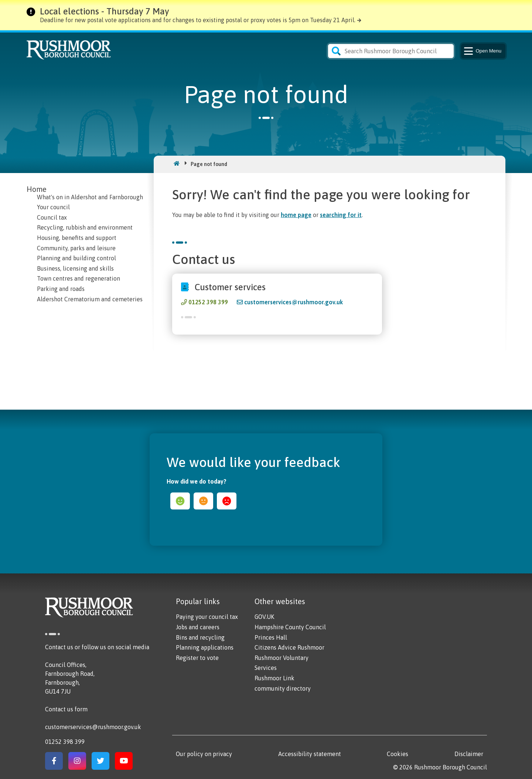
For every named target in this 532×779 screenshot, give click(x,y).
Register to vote (197, 658)
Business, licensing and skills (75, 268)
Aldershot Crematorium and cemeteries (90, 299)
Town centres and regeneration (79, 278)
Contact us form (66, 709)
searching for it (341, 215)
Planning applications (205, 647)
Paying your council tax (207, 617)
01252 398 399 (208, 302)
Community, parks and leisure (76, 248)
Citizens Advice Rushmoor (289, 647)
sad (227, 501)
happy (180, 501)
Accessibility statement (310, 754)
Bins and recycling (200, 637)
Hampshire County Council (290, 627)
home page (296, 215)
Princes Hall (271, 637)
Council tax (52, 217)
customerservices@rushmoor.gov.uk (294, 302)
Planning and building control (76, 258)
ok (203, 501)
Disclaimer (469, 754)
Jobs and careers (198, 627)
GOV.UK (264, 617)
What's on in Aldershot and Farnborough (90, 197)
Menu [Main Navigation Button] (482, 51)
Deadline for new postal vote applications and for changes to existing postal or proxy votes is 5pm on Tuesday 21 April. (198, 20)
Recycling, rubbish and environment (85, 227)
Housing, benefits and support (77, 238)
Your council (53, 207)
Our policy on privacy (204, 754)
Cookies (398, 754)
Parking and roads (61, 289)
